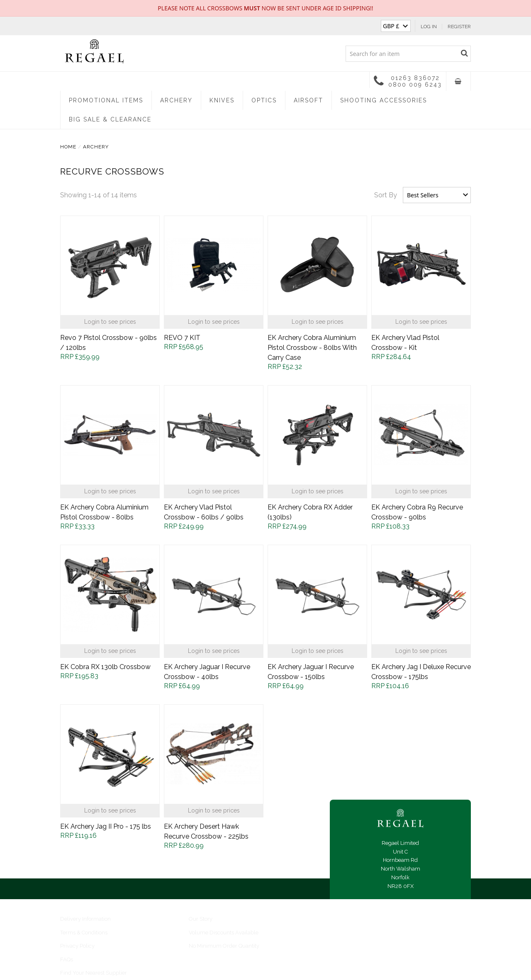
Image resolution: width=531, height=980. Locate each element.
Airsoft (308, 100)
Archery (176, 100)
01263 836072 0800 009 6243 (408, 81)
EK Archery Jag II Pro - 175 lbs (106, 826)
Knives (222, 100)
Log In (429, 27)
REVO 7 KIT (182, 338)
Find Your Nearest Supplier (94, 973)
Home (68, 147)
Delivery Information (85, 919)
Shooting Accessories (384, 100)
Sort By (386, 195)
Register (459, 27)
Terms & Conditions (84, 933)
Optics (264, 100)
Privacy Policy (77, 946)
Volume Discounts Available (224, 933)
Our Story (201, 919)
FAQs (67, 959)
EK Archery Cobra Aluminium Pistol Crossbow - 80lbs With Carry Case (312, 348)
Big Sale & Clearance (110, 119)
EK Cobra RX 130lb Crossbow (105, 667)
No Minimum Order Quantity (224, 946)
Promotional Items (106, 100)
